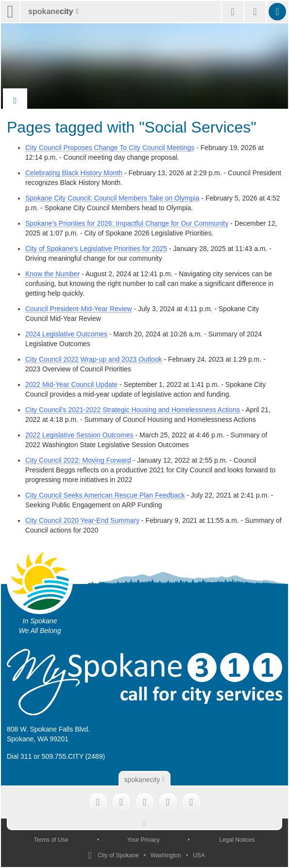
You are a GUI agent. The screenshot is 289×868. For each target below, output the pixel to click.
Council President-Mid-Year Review (79, 309)
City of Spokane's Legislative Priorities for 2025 (96, 249)
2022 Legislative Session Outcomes (79, 435)
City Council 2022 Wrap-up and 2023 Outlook (93, 359)
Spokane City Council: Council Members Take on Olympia (112, 198)
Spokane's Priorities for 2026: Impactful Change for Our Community (127, 223)
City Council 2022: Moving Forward (78, 460)
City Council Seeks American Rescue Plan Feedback (105, 495)
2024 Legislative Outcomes (66, 334)
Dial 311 (19, 756)
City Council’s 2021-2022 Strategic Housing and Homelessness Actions (133, 410)
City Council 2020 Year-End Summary (82, 520)
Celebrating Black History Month (74, 173)
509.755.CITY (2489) (74, 756)
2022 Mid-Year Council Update (71, 384)
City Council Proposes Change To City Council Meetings (110, 148)
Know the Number (52, 274)
